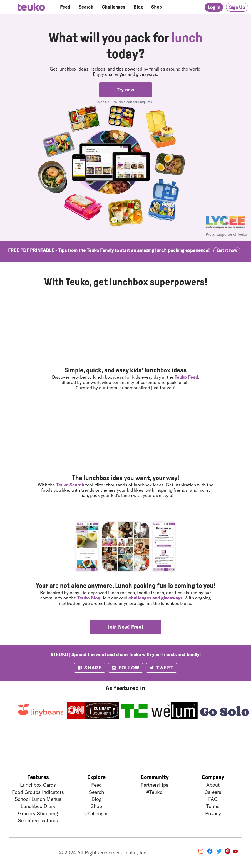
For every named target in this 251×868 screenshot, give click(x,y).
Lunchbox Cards (38, 785)
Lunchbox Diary (38, 806)
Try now (126, 90)
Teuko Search (70, 485)
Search (86, 7)
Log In (214, 7)
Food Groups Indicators (38, 792)
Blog (138, 7)
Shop (157, 7)
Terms (213, 806)
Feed (65, 7)
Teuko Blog (89, 598)
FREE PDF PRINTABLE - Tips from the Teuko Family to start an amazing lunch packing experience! (124, 250)
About (213, 785)
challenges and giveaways (155, 598)
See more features (38, 820)
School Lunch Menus (38, 799)
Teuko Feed (186, 377)
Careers (213, 792)
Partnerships (155, 785)
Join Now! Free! (125, 627)
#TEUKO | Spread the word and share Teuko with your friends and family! (126, 654)
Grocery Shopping (38, 813)
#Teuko (155, 792)
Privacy (213, 813)
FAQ (213, 799)
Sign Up (237, 7)
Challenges (113, 7)
